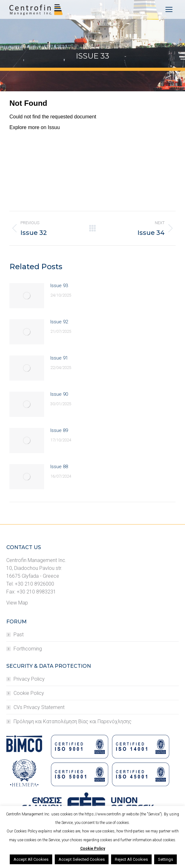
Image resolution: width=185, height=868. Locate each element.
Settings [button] (165, 859)
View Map (17, 603)
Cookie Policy (29, 693)
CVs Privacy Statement (39, 707)
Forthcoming (28, 649)
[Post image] (27, 296)
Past (19, 635)
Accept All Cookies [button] (31, 859)
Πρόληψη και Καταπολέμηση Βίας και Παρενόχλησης (73, 721)
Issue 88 (59, 467)
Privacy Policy (29, 679)
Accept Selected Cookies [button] (82, 859)
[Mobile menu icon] (169, 9)
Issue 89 (59, 430)
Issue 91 (59, 358)
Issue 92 (59, 322)
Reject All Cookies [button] (131, 859)
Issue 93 (59, 286)
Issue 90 (59, 394)
